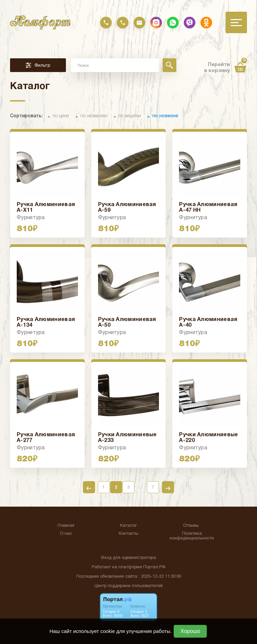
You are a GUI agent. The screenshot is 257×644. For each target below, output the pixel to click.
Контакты (128, 534)
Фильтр (38, 65)
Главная (66, 526)
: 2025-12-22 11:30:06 (160, 577)
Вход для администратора (128, 558)
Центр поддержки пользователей (128, 586)
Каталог (128, 526)
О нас (66, 534)
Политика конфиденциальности (192, 536)
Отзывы (191, 526)
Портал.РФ (154, 567)
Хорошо (190, 631)
